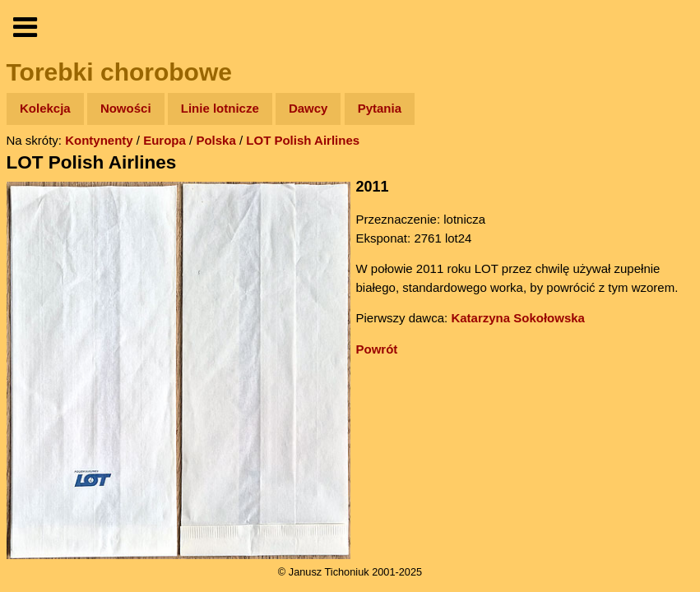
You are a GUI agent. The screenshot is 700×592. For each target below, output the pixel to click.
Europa (165, 140)
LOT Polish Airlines (303, 140)
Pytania (380, 108)
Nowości (126, 108)
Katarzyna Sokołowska (518, 318)
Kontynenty (99, 140)
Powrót (377, 349)
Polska (216, 140)
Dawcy (308, 108)
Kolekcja (45, 108)
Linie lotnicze (220, 108)
